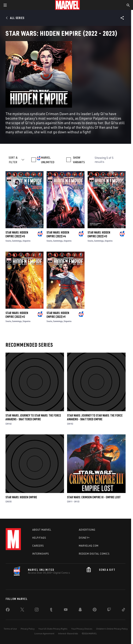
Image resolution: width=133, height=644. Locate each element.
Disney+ (84, 538)
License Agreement (44, 633)
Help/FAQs (39, 538)
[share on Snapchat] (80, 610)
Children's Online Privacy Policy (112, 629)
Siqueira (27, 241)
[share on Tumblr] (51, 610)
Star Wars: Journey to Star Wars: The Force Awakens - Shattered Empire (33, 417)
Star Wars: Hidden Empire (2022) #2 (17, 315)
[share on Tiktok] (123, 610)
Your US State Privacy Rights (53, 629)
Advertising (87, 530)
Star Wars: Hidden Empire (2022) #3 (99, 234)
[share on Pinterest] (95, 610)
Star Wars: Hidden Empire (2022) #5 (17, 234)
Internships (41, 554)
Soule (8, 241)
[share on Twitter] (22, 610)
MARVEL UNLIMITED (48, 160)
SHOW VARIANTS (79, 160)
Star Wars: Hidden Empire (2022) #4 (58, 234)
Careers (38, 546)
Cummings (17, 241)
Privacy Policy (28, 629)
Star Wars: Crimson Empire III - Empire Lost (94, 497)
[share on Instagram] (37, 610)
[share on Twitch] (109, 610)
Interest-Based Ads (68, 633)
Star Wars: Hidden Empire (21, 497)
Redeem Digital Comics (94, 554)
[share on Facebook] (8, 611)
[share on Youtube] (66, 610)
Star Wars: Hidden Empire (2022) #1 (58, 315)
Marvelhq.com (89, 546)
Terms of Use (10, 629)
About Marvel (42, 530)
